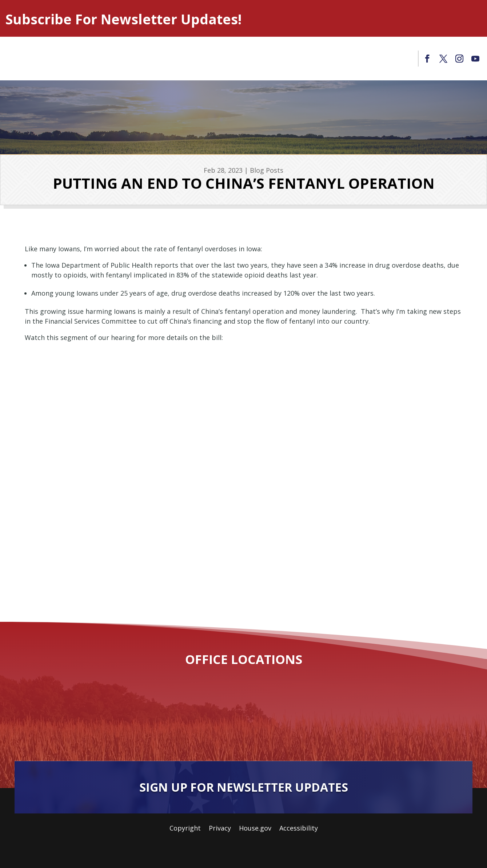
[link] (427, 59)
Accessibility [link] (299, 829)
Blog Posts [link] (267, 170)
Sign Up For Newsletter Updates (244, 787)
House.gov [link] (255, 829)
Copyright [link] (185, 829)
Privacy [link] (220, 829)
